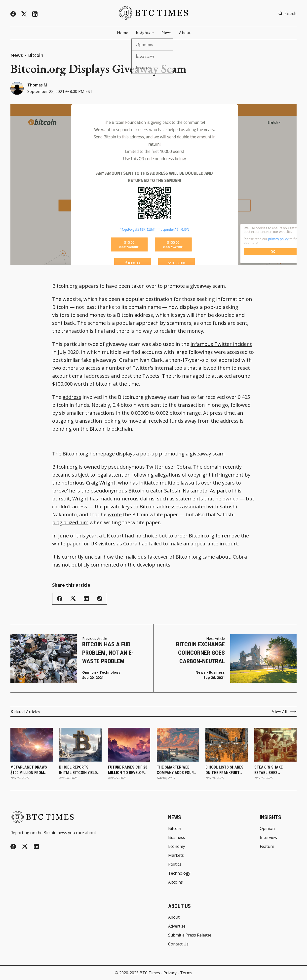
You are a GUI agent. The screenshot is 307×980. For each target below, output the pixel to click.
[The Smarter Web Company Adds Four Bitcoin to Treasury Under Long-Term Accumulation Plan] (178, 745)
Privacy (170, 973)
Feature (267, 846)
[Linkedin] (35, 14)
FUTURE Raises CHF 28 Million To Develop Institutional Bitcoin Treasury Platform (129, 770)
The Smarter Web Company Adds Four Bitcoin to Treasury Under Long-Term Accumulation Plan (176, 770)
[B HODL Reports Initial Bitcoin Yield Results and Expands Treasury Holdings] (80, 745)
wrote (115, 514)
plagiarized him (70, 522)
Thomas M (37, 85)
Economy (177, 846)
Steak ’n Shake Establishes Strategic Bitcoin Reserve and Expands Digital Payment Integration (274, 770)
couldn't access (70, 507)
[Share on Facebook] (60, 599)
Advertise (177, 926)
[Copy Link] (100, 599)
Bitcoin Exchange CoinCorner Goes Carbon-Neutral (200, 653)
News (166, 33)
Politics (175, 864)
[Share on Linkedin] (86, 598)
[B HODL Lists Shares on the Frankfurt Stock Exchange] (227, 745)
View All (284, 712)
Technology (110, 672)
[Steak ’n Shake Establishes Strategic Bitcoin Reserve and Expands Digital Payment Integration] (275, 745)
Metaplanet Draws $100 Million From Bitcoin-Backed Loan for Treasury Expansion (30, 770)
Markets (176, 855)
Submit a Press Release (190, 935)
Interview (269, 837)
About (185, 33)
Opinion (89, 672)
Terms (186, 973)
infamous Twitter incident (221, 344)
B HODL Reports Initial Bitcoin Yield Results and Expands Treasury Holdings (79, 770)
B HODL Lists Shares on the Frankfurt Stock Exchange (224, 770)
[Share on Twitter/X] (73, 598)
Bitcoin (36, 55)
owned (230, 499)
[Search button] (287, 13)
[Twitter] (24, 14)
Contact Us (178, 944)
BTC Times (150, 973)
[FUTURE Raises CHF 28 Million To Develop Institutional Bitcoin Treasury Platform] (129, 745)
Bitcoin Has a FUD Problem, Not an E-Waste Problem (108, 653)
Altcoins (175, 882)
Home (122, 33)
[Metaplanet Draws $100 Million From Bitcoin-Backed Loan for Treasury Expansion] (32, 745)
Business (217, 672)
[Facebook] (13, 14)
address (72, 397)
